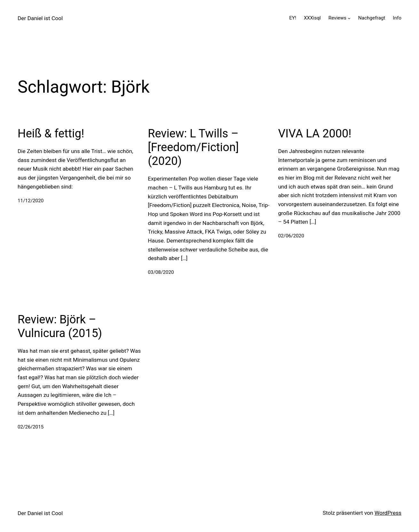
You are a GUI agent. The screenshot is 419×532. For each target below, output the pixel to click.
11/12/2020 (31, 201)
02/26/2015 (31, 427)
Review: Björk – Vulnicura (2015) (60, 326)
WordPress (388, 513)
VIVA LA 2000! (315, 134)
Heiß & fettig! (51, 134)
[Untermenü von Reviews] (349, 18)
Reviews (337, 18)
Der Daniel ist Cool (40, 18)
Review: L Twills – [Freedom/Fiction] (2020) (193, 147)
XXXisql (312, 18)
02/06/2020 (291, 236)
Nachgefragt (372, 18)
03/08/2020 (161, 272)
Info (397, 18)
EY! (293, 18)
